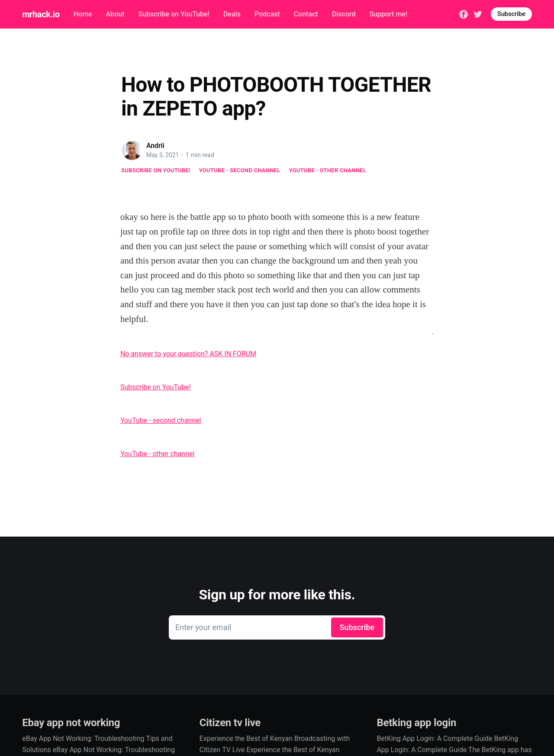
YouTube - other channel (328, 170)
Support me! (388, 14)
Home (83, 14)
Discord (344, 14)
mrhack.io (41, 14)
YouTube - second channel (240, 170)
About (115, 14)
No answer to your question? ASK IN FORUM (188, 354)
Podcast (267, 14)
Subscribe (511, 14)
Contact (306, 14)
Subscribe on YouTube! (174, 14)
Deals (232, 14)
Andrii (155, 146)
